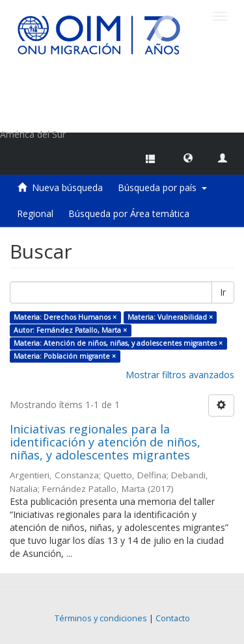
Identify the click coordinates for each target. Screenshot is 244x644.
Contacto (173, 618)
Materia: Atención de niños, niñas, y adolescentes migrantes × (118, 343)
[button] (188, 157)
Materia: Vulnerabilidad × (170, 317)
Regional (35, 213)
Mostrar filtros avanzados (180, 375)
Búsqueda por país (162, 187)
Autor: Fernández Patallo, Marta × (70, 330)
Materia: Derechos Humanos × (65, 317)
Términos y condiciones (101, 618)
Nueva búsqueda (67, 187)
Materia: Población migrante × (65, 356)
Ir (223, 292)
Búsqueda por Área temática (129, 213)
